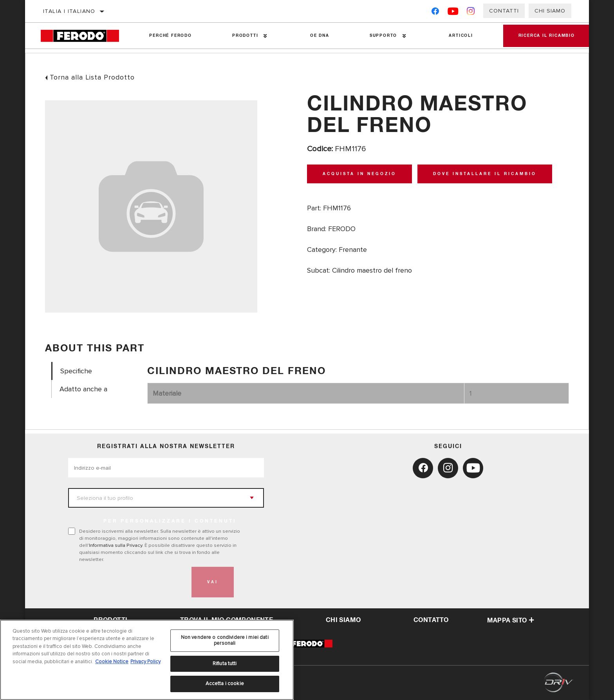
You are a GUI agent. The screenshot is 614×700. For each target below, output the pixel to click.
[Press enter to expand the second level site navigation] (265, 36)
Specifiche (76, 371)
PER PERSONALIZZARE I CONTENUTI (170, 521)
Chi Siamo (550, 11)
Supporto (382, 36)
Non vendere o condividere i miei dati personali (225, 640)
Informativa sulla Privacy (116, 545)
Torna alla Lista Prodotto (92, 77)
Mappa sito (511, 620)
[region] (147, 660)
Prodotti (245, 36)
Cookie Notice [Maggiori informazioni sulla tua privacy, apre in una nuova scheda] (112, 662)
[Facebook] (435, 13)
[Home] (85, 36)
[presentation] (128, 582)
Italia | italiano (69, 11)
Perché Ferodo (170, 36)
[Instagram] (471, 13)
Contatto (431, 620)
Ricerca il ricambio (546, 36)
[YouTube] (453, 13)
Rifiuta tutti (225, 664)
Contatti (504, 11)
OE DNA (319, 36)
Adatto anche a (83, 389)
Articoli (460, 36)
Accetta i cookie (225, 684)
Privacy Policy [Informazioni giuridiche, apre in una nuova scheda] (145, 662)
